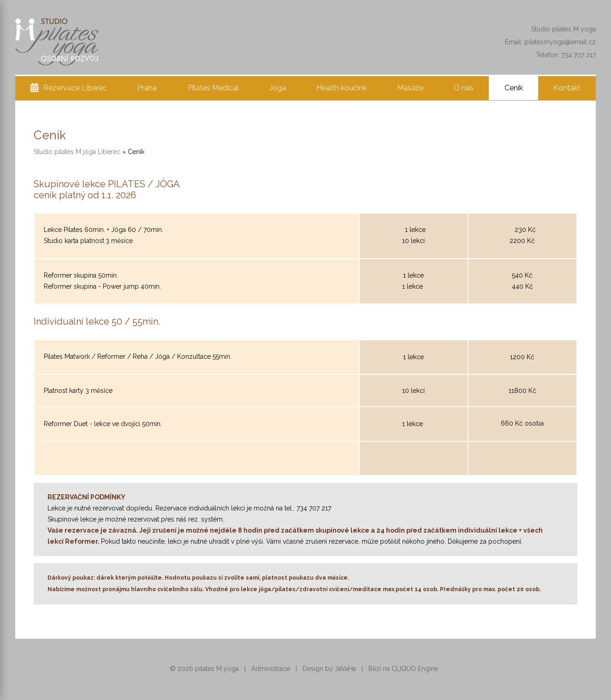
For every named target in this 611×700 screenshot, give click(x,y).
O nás (464, 88)
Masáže (410, 88)
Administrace (271, 669)
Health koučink (341, 88)
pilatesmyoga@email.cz (560, 42)
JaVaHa (345, 669)
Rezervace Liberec (75, 88)
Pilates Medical (213, 88)
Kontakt (567, 88)
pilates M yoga (217, 669)
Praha (147, 88)
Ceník (514, 88)
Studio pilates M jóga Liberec (77, 152)
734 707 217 (578, 55)
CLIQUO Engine (415, 669)
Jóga (278, 88)
